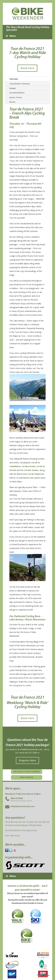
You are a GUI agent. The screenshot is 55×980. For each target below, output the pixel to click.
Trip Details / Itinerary (20, 84)
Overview (14, 79)
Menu (11, 36)
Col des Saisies (31, 470)
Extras (12, 102)
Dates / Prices (16, 97)
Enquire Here (27, 760)
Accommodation (17, 93)
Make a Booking (26, 777)
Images (13, 88)
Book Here (27, 68)
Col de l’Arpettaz (36, 474)
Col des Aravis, (29, 466)
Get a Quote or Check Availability (26, 772)
